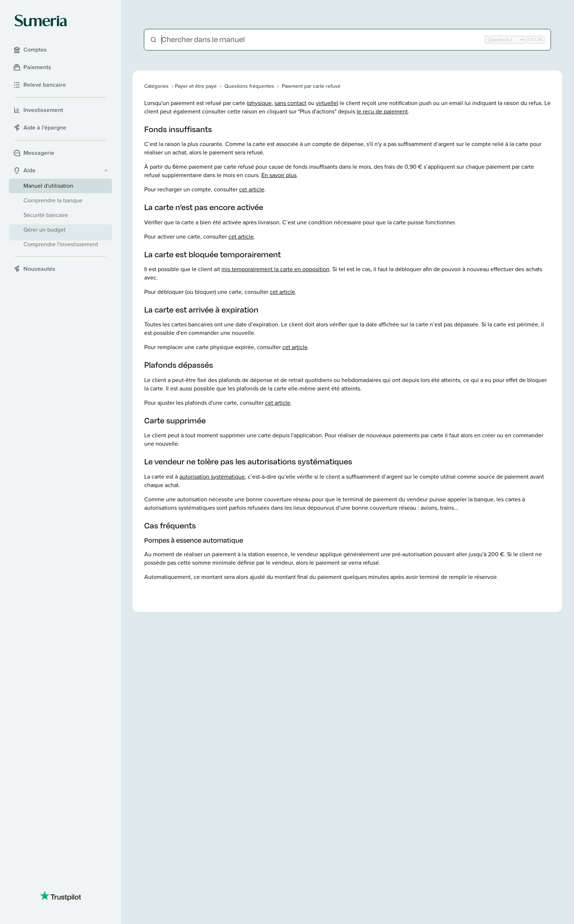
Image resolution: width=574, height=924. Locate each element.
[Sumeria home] (41, 20)
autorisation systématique (212, 477)
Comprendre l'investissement (61, 244)
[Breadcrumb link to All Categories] (157, 86)
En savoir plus (279, 175)
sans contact (290, 103)
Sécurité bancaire (46, 215)
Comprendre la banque (53, 200)
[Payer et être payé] (196, 86)
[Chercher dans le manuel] (322, 40)
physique (260, 103)
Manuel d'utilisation (48, 186)
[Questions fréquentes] (249, 86)
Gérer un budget (44, 230)
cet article (252, 189)
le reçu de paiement (382, 111)
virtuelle (326, 103)
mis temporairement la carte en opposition (275, 269)
